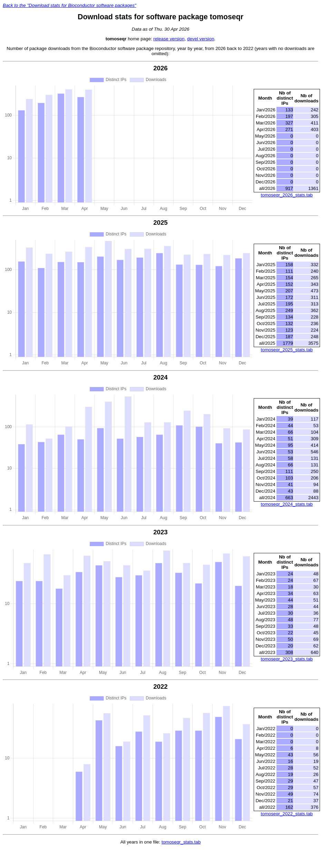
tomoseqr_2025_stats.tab (287, 350)
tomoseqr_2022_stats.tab (287, 814)
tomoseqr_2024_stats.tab (287, 504)
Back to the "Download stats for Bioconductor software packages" (70, 5)
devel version (201, 39)
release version (169, 39)
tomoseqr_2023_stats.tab (287, 659)
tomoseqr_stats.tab (181, 842)
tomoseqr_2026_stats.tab (287, 195)
